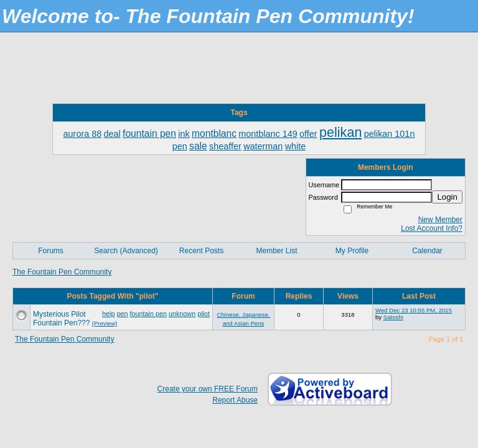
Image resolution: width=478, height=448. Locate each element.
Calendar (427, 251)
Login (447, 197)
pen (123, 314)
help (108, 314)
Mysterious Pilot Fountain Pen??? (61, 319)
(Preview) (105, 323)
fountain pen (148, 314)
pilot (204, 314)
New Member (440, 220)
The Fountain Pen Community (62, 272)
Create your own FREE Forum (208, 389)
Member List (276, 251)
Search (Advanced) (126, 251)
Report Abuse (235, 400)
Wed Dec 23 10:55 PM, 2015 (414, 310)
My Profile (352, 251)
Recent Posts (201, 251)
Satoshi (393, 317)
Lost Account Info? (432, 228)
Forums (51, 251)
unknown (182, 314)
